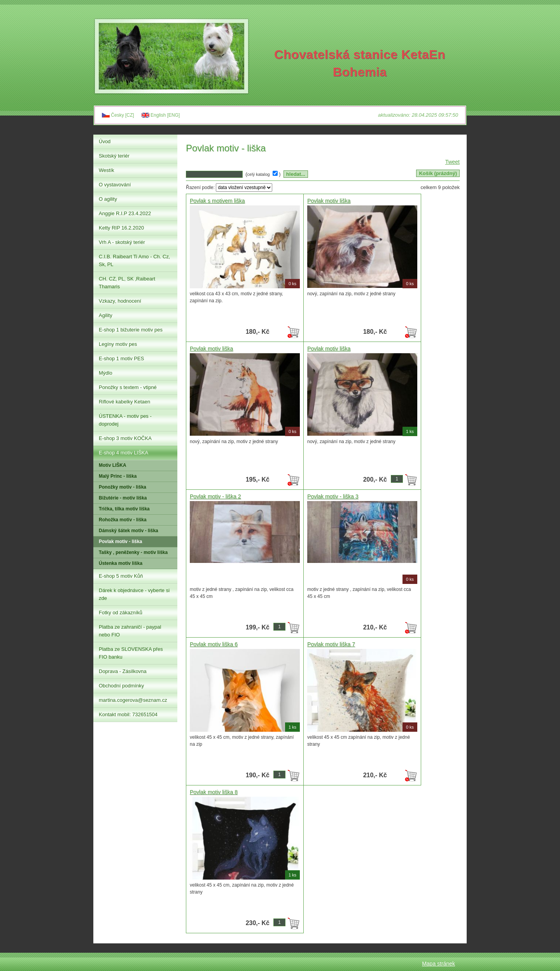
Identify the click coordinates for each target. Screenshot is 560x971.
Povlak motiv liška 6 (214, 644)
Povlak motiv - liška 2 (215, 496)
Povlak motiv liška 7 (331, 644)
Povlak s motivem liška (217, 201)
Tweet (452, 162)
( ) (264, 174)
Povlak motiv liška (329, 201)
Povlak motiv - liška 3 (333, 496)
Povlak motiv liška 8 (214, 792)
